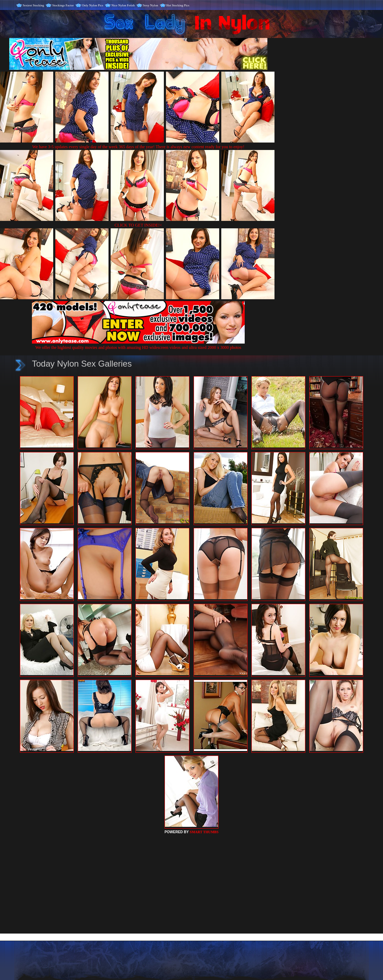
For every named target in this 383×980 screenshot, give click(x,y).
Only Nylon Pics (93, 5)
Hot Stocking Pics (178, 5)
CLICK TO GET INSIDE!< (138, 225)
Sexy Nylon (151, 5)
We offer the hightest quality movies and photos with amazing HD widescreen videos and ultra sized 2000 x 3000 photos (138, 345)
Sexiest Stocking (33, 5)
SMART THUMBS (204, 832)
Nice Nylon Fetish (123, 5)
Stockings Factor (63, 5)
